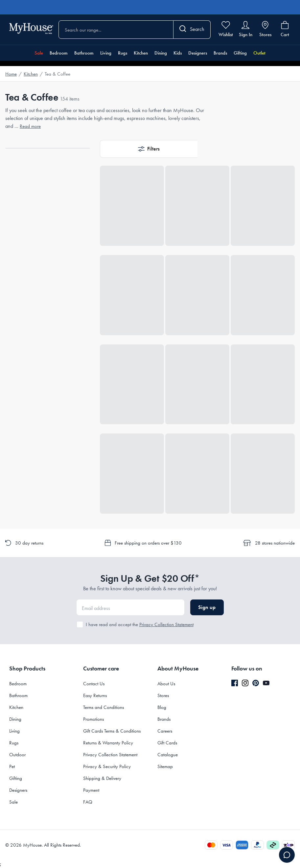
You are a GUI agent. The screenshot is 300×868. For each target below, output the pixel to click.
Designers (198, 53)
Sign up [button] (207, 607)
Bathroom (84, 53)
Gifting (240, 53)
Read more (30, 126)
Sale (39, 53)
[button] (149, 149)
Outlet (259, 53)
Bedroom (59, 53)
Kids (178, 53)
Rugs (123, 53)
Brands (220, 53)
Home (11, 74)
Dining (161, 53)
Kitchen (141, 53)
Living (106, 53)
